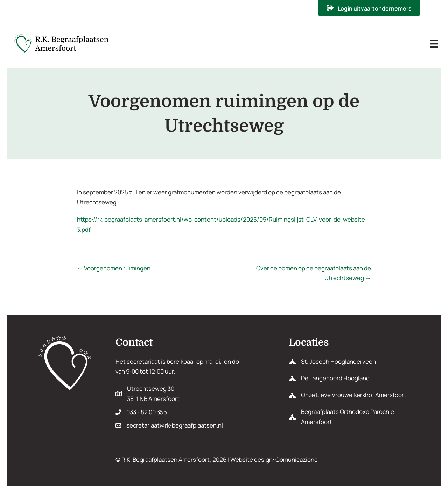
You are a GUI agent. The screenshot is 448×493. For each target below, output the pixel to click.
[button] (369, 8)
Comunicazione (297, 460)
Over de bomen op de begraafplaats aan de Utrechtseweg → (314, 273)
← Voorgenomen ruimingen (114, 268)
